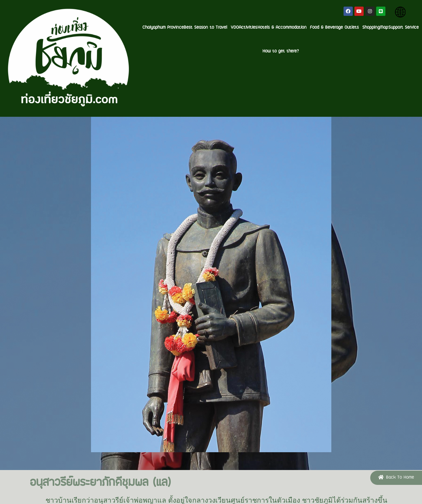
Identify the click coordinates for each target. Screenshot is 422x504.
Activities (189, 28)
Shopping (322, 28)
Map (339, 28)
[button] (396, 478)
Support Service (362, 28)
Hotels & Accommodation (228, 28)
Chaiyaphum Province (93, 28)
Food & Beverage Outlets (284, 28)
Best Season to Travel (140, 28)
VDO (171, 28)
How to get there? (399, 28)
